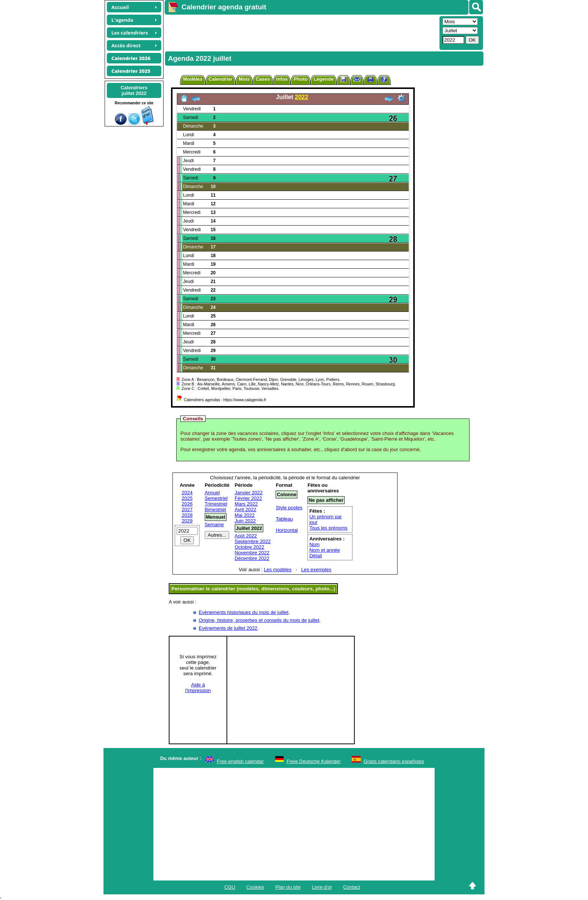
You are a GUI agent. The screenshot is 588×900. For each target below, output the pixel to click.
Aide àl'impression (198, 688)
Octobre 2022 (250, 547)
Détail (316, 556)
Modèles (193, 79)
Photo (301, 79)
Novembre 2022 (252, 553)
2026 (187, 504)
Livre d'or (322, 887)
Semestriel (216, 498)
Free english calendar (240, 761)
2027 (187, 509)
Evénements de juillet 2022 (228, 628)
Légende (323, 79)
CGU (230, 887)
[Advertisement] (301, 32)
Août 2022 (246, 536)
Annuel (212, 493)
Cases (263, 79)
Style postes (289, 508)
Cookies (255, 887)
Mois (244, 79)
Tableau (284, 519)
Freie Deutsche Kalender (314, 761)
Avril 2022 (246, 509)
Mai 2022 (245, 515)
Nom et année (325, 550)
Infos (282, 79)
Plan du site (288, 887)
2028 (187, 515)
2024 (187, 493)
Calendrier (220, 79)
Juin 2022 (245, 521)
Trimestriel (216, 504)
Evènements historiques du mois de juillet (244, 612)
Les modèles (278, 570)
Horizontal (287, 530)
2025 (187, 498)
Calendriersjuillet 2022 (134, 90)
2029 (187, 521)
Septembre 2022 (253, 541)
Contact (352, 887)
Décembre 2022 (252, 558)
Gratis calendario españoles (394, 761)
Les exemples (316, 570)
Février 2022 (248, 498)
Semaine (214, 524)
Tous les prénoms (328, 528)
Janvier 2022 (249, 493)
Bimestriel (215, 509)
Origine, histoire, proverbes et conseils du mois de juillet (259, 620)
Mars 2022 (246, 504)
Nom (314, 544)
